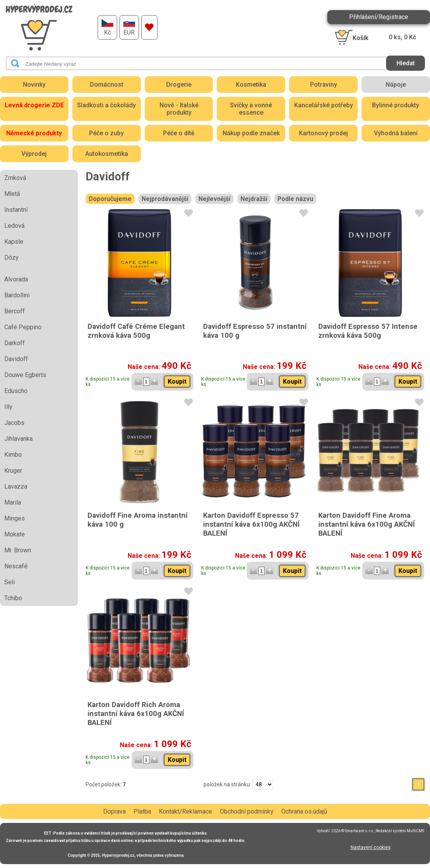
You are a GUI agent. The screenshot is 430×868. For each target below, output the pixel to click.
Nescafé (16, 566)
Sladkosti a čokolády (106, 105)
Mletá (12, 194)
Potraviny (324, 85)
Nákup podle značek (251, 133)
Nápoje (396, 85)
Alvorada (16, 279)
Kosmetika (251, 85)
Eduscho (16, 391)
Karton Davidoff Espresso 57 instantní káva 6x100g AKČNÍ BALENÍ (251, 524)
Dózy (11, 258)
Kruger (13, 471)
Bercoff (15, 311)
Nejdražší (254, 199)
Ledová (14, 226)
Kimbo (13, 455)
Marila (13, 502)
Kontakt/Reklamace (185, 811)
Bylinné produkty (396, 105)
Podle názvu (295, 199)
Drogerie (179, 85)
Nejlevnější (214, 199)
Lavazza (16, 486)
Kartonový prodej (323, 133)
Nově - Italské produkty (179, 109)
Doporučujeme (110, 199)
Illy (8, 407)
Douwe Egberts (25, 375)
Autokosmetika (107, 154)
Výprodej (34, 154)
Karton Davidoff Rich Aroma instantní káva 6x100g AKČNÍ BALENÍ (136, 713)
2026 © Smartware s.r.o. (353, 831)
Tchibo (13, 598)
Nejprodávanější (165, 199)
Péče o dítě (179, 133)
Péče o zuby (106, 133)
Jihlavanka (18, 439)
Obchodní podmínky (247, 811)
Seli (10, 582)
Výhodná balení (396, 133)
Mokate (15, 534)
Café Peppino (23, 327)
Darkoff (15, 343)
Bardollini (17, 295)
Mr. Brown (18, 550)
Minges (15, 518)
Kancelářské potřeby (324, 105)
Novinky (34, 85)
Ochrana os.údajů (304, 811)
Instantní (16, 210)
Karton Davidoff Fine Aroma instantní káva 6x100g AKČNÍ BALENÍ (367, 524)
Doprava (114, 811)
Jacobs (14, 423)
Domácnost (107, 85)
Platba (142, 811)
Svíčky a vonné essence (251, 109)
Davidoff (16, 359)
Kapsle (14, 242)
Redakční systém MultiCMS (400, 831)
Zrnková (15, 178)
